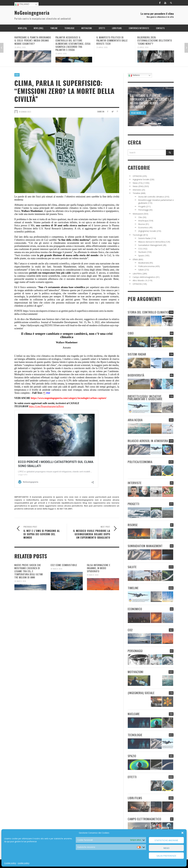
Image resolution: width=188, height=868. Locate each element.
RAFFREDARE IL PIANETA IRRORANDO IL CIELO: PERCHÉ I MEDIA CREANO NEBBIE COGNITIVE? (33, 40)
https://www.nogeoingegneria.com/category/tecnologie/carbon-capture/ (68, 398)
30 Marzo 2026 (20, 581)
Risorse (142, 224)
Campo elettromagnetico (144, 277)
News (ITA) (138, 183)
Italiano (22, 4)
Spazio (141, 255)
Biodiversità (144, 263)
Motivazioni (138, 214)
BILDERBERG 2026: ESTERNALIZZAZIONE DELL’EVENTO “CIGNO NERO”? (155, 40)
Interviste (137, 190)
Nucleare (142, 252)
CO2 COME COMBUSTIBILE (64, 565)
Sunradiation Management (150, 245)
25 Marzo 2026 (93, 575)
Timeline (136, 193)
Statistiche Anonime (166, 840)
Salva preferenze (166, 856)
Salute (141, 270)
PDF (48, 393)
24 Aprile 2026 (20, 47)
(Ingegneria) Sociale (147, 231)
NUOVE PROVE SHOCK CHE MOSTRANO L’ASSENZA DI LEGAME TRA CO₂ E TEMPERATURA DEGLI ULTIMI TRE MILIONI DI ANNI (29, 571)
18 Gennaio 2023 (25, 112)
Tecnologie (138, 235)
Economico (143, 227)
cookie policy (23, 863)
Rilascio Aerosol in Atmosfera (152, 242)
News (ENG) (138, 186)
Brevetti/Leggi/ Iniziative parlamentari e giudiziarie (145, 398)
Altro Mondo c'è (140, 280)
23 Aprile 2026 (61, 54)
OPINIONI (137, 176)
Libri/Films (137, 274)
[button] (182, 833)
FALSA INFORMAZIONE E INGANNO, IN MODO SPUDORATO (99, 568)
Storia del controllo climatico (151, 197)
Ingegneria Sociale (141, 179)
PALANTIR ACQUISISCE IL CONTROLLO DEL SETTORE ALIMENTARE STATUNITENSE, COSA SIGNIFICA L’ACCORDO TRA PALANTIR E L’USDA (73, 44)
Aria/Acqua (143, 221)
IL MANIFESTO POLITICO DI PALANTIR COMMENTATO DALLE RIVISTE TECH (112, 40)
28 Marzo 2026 (56, 569)
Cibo (140, 217)
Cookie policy (10, 863)
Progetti (142, 206)
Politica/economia (146, 266)
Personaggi (143, 210)
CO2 (17, 75)
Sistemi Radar (144, 238)
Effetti (135, 259)
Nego (166, 848)
